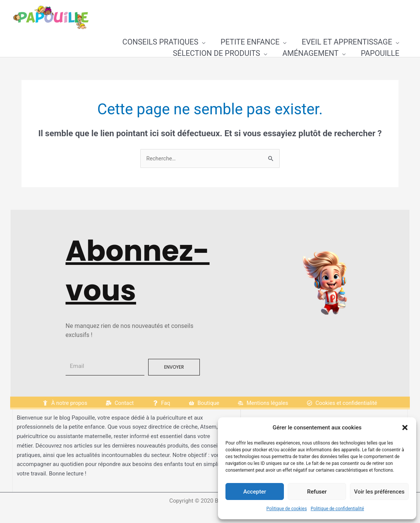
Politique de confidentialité (337, 509)
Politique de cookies (287, 509)
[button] (405, 428)
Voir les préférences (379, 492)
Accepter (254, 492)
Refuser (317, 492)
